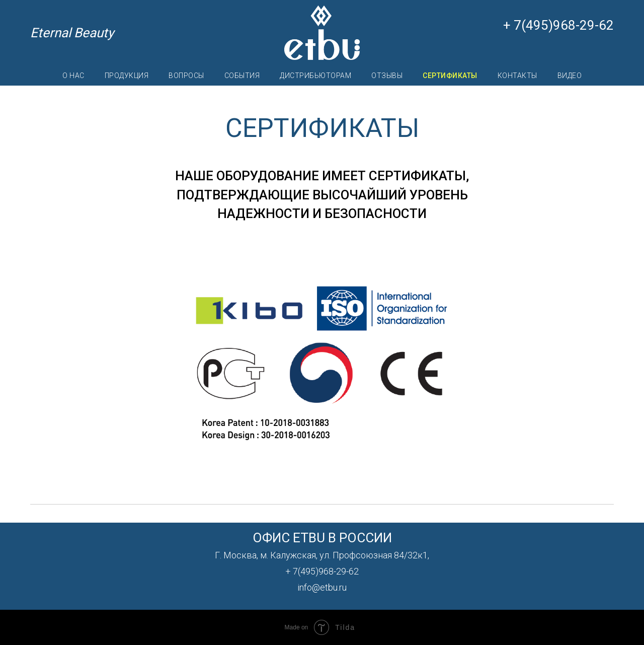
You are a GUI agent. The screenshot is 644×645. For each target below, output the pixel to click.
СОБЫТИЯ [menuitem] (242, 76)
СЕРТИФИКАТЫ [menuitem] (450, 76)
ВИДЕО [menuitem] (570, 76)
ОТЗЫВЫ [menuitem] (387, 76)
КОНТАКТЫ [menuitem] (517, 76)
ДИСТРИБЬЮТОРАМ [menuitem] (315, 76)
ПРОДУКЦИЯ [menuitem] (127, 76)
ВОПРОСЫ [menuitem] (186, 76)
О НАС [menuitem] (73, 76)
